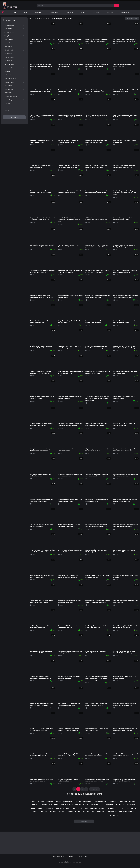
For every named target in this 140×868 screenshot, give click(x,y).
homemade (131, 805)
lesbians (95, 805)
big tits (62, 812)
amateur (60, 808)
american (87, 801)
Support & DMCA (58, 857)
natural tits (90, 815)
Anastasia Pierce (14, 68)
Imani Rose (14, 43)
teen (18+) (113, 801)
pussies (78, 801)
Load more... (14, 117)
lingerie (80, 815)
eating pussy (67, 805)
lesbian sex (78, 808)
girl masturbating (127, 812)
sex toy (35, 805)
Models (83, 12)
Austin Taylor (14, 39)
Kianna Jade (14, 89)
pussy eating (131, 808)
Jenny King (14, 100)
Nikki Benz (14, 103)
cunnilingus (112, 812)
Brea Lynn (14, 107)
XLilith (67, 862)
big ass (41, 801)
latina (78, 805)
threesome (49, 808)
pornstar (43, 812)
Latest (25, 12)
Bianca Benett (14, 57)
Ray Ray (14, 71)
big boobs (114, 815)
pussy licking (74, 812)
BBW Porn (110, 12)
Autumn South (14, 75)
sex (86, 808)
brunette (120, 805)
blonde (93, 808)
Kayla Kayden (14, 61)
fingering (68, 801)
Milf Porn (96, 12)
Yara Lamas (14, 86)
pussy (102, 808)
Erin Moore (14, 46)
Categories (69, 12)
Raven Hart (14, 54)
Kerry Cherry (14, 29)
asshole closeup (100, 801)
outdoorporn (126, 12)
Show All (84, 821)
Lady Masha (14, 93)
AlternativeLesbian (14, 78)
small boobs (54, 805)
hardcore (70, 815)
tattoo (58, 801)
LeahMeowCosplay (14, 96)
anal (35, 812)
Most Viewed (54, 12)
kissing (86, 812)
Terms (71, 857)
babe (68, 808)
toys (63, 815)
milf (33, 808)
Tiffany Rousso (14, 25)
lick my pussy (54, 815)
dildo (40, 808)
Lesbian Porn (15, 12)
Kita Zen (14, 110)
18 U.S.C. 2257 (83, 857)
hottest (132, 801)
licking (44, 805)
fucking (86, 805)
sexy (34, 801)
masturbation (102, 815)
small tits (111, 808)
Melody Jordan (14, 50)
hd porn (123, 801)
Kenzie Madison (14, 64)
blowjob (53, 812)
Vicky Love (14, 36)
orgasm (50, 801)
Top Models (11, 20)
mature (120, 808)
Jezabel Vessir (14, 32)
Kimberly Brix (14, 82)
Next (94, 789)
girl (102, 805)
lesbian (110, 805)
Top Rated (39, 12)
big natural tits (98, 812)
